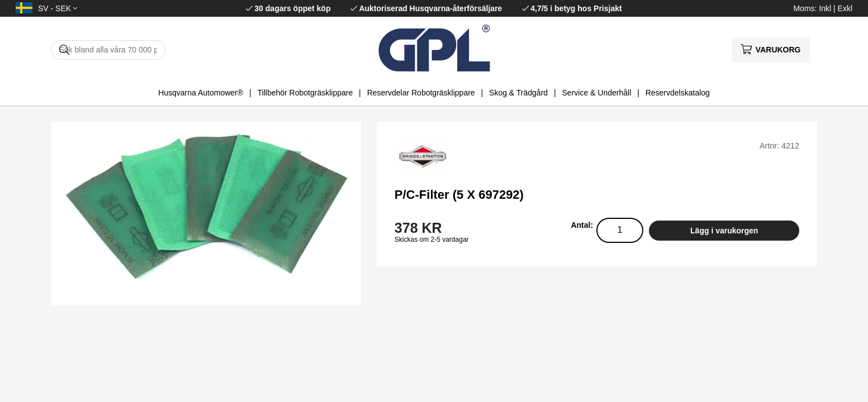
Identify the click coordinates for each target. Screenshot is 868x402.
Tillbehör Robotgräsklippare (305, 93)
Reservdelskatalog (678, 93)
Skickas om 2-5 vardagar (432, 240)
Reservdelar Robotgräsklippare (421, 93)
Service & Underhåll (597, 93)
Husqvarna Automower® (201, 93)
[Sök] (108, 50)
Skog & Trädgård (518, 93)
